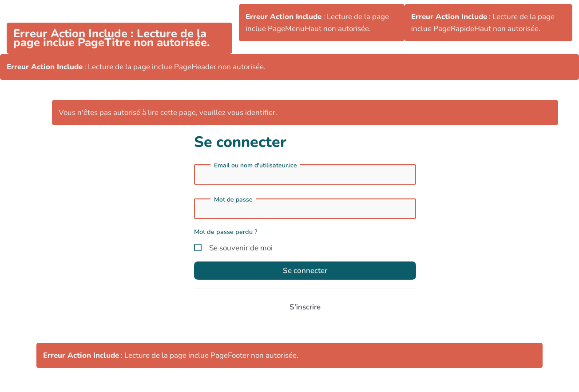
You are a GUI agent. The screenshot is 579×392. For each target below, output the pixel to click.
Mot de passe (233, 200)
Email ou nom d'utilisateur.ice (256, 166)
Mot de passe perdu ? (226, 232)
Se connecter (305, 271)
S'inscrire (305, 307)
